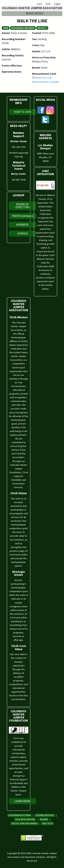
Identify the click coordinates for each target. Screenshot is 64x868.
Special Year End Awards (24, 823)
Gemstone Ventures (35, 857)
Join (48, 4)
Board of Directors (23, 206)
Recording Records (23, 28)
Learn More (23, 801)
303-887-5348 (19, 180)
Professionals (23, 216)
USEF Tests (47, 823)
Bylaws (44, 819)
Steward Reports (45, 815)
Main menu (35, 13)
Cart (39, 4)
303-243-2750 (19, 147)
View (6, 28)
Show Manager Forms (20, 815)
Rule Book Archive (25, 819)
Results (42, 28)
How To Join (23, 112)
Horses (23, 233)
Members (23, 225)
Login (57, 4)
